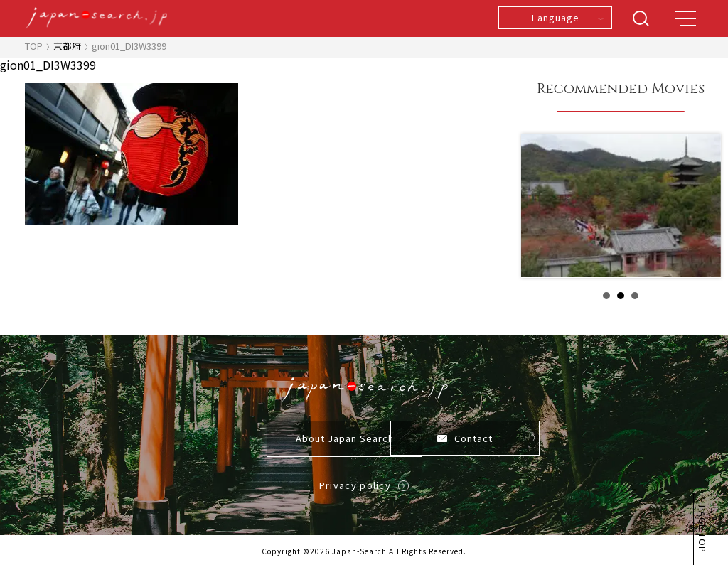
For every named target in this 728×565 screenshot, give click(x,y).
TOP (34, 46)
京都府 (67, 46)
